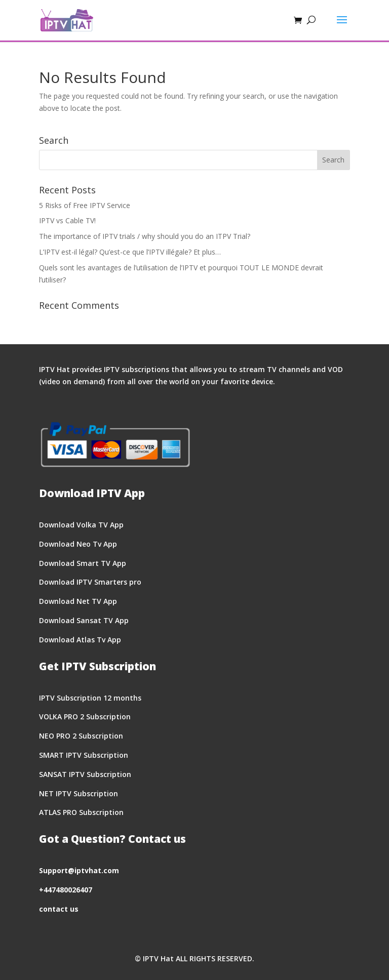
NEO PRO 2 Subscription (81, 736)
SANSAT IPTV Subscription (85, 774)
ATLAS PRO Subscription (81, 812)
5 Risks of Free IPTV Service (85, 205)
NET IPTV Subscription (79, 793)
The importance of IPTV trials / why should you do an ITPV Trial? (145, 236)
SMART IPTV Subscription (84, 755)
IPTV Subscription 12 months (90, 698)
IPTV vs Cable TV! (67, 220)
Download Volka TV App (81, 525)
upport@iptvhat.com (81, 870)
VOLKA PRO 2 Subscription (85, 717)
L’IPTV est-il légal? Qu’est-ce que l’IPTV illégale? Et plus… (130, 252)
